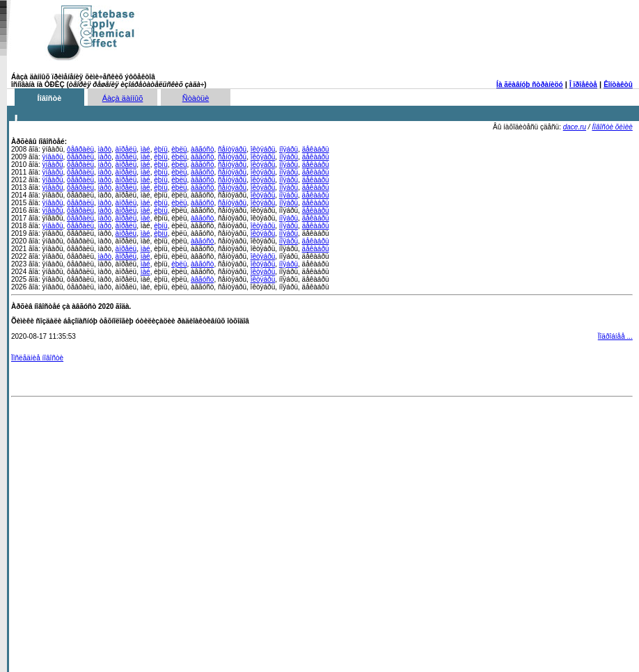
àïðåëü (126, 149)
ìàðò (105, 149)
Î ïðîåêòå (583, 85)
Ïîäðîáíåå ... (615, 336)
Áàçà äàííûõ (123, 98)
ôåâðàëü (80, 149)
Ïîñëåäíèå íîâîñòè (37, 358)
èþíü (160, 149)
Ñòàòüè (196, 98)
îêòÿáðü (263, 149)
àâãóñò (202, 149)
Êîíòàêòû (618, 85)
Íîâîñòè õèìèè (612, 127)
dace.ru (575, 127)
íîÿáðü (289, 149)
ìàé (145, 149)
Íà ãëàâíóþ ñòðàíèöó (530, 85)
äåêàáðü (316, 149)
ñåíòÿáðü (232, 149)
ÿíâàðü (52, 157)
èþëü (179, 149)
